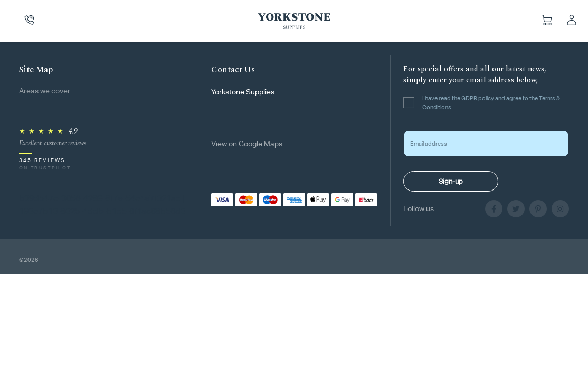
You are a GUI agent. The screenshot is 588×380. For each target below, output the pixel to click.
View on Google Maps (247, 144)
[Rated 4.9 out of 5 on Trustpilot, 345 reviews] (53, 149)
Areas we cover (45, 91)
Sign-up (451, 181)
